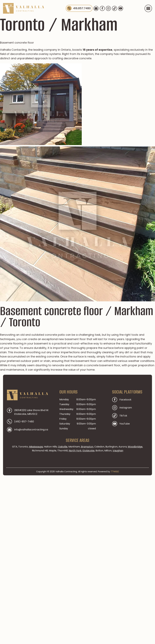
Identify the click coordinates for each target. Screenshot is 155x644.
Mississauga (36, 447)
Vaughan (118, 451)
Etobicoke (88, 451)
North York (75, 451)
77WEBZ (115, 472)
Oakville (63, 447)
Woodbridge (135, 447)
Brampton (87, 447)
